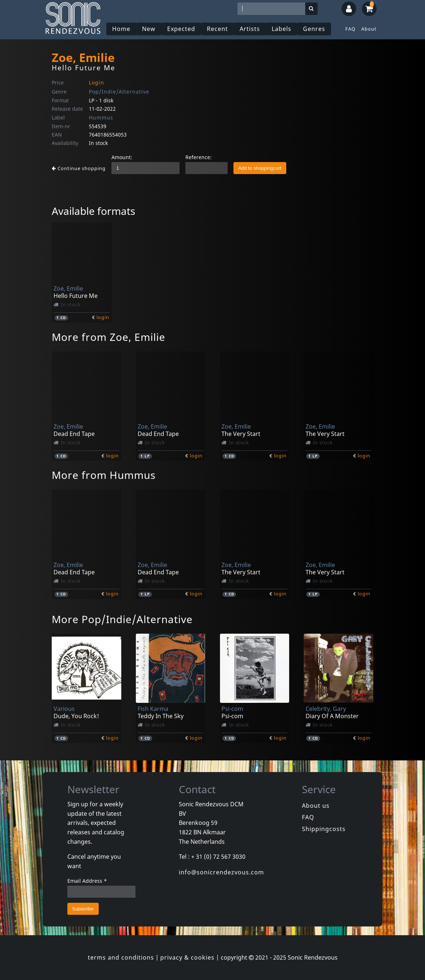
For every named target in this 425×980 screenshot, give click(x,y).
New (149, 29)
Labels (282, 29)
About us (316, 806)
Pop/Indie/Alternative (119, 92)
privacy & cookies (187, 957)
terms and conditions (121, 957)
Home (121, 29)
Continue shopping (79, 168)
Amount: (122, 157)
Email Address (87, 881)
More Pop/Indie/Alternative (122, 619)
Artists (250, 29)
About (369, 29)
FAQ (350, 29)
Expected (181, 29)
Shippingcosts (324, 829)
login (103, 317)
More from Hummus (104, 475)
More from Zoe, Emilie (109, 337)
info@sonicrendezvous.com (221, 872)
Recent (217, 29)
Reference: (198, 157)
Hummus (101, 117)
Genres (314, 29)
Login (97, 82)
